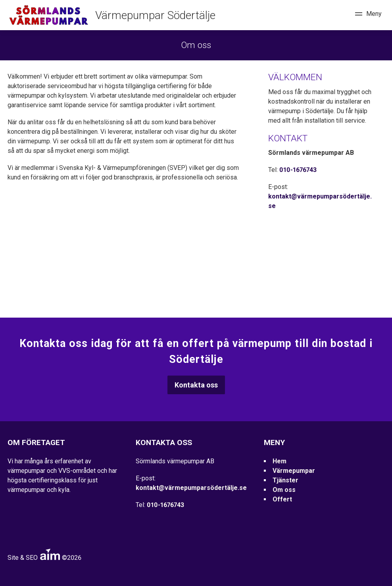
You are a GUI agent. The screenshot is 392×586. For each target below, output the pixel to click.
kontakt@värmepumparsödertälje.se (191, 488)
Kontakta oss (196, 385)
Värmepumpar (294, 471)
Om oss (284, 490)
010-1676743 (298, 170)
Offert (282, 499)
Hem (280, 461)
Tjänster (285, 480)
